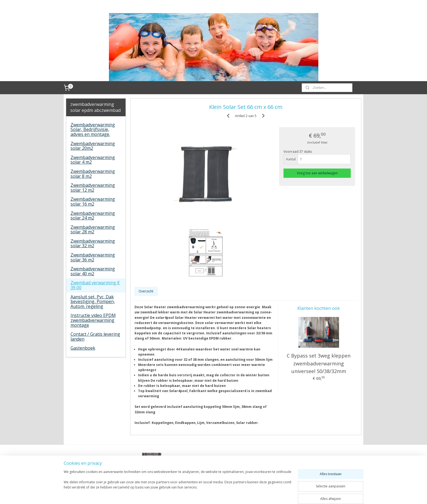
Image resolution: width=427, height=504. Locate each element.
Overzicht (146, 291)
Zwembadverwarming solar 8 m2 (93, 174)
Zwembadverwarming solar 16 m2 (93, 201)
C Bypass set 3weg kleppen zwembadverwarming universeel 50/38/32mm (319, 364)
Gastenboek (83, 348)
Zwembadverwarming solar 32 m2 (93, 243)
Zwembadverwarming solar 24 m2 (93, 216)
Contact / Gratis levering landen (95, 337)
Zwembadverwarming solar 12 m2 (93, 188)
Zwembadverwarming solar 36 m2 (93, 257)
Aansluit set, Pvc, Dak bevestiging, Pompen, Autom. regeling (93, 302)
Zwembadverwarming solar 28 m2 (93, 230)
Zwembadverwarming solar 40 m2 (93, 271)
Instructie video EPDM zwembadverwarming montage (93, 320)
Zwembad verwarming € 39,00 (95, 285)
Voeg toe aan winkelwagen (317, 173)
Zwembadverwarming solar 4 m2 (93, 160)
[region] (178, 485)
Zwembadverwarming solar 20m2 (93, 146)
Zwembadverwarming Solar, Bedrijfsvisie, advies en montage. (93, 129)
